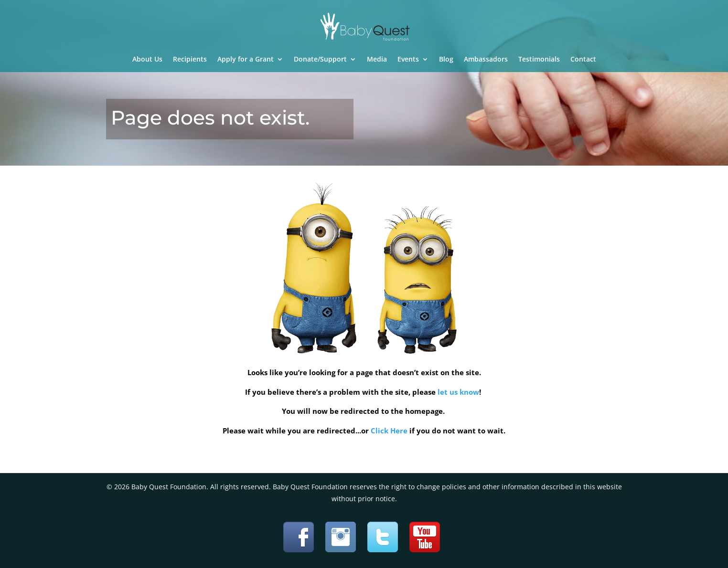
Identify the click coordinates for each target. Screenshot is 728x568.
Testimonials (539, 60)
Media (377, 60)
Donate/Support (320, 60)
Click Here (389, 431)
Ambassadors (486, 60)
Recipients (190, 60)
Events (408, 60)
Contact (583, 60)
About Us (147, 60)
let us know (458, 392)
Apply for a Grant (246, 60)
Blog (446, 60)
